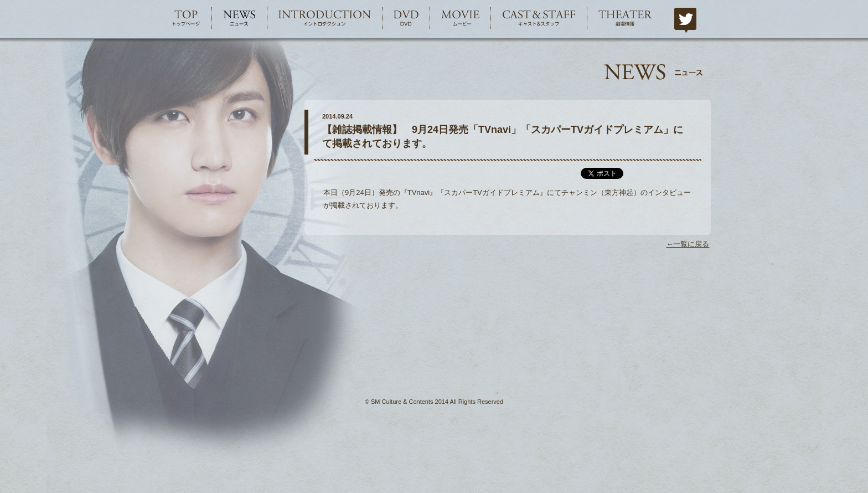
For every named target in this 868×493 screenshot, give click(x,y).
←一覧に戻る (688, 244)
